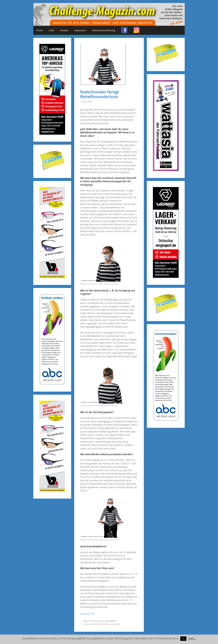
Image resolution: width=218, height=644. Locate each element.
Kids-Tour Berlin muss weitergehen (100, 621)
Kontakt (64, 30)
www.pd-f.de (87, 614)
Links (51, 30)
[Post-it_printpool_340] (52, 170)
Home (40, 30)
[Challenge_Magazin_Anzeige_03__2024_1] (166, 277)
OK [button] (183, 639)
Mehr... (192, 638)
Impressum (80, 30)
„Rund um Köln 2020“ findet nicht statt (102, 624)
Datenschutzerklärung (104, 30)
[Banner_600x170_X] (166, 170)
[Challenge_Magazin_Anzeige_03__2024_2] (52, 134)
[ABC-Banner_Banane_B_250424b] (52, 384)
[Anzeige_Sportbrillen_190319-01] (52, 277)
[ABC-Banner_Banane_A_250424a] (166, 420)
